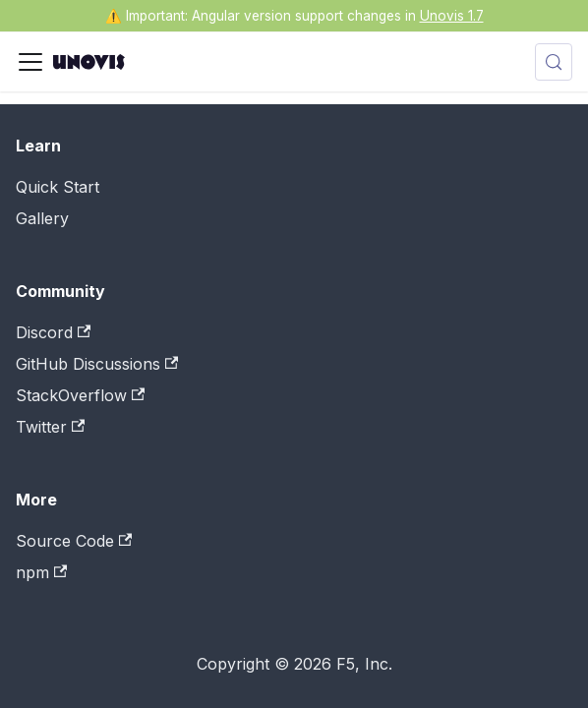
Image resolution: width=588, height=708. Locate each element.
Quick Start (58, 187)
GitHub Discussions (97, 364)
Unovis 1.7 (452, 16)
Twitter (50, 427)
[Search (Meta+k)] (554, 62)
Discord (53, 332)
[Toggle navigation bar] (30, 62)
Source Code (74, 541)
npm (41, 572)
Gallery (42, 218)
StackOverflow (80, 395)
